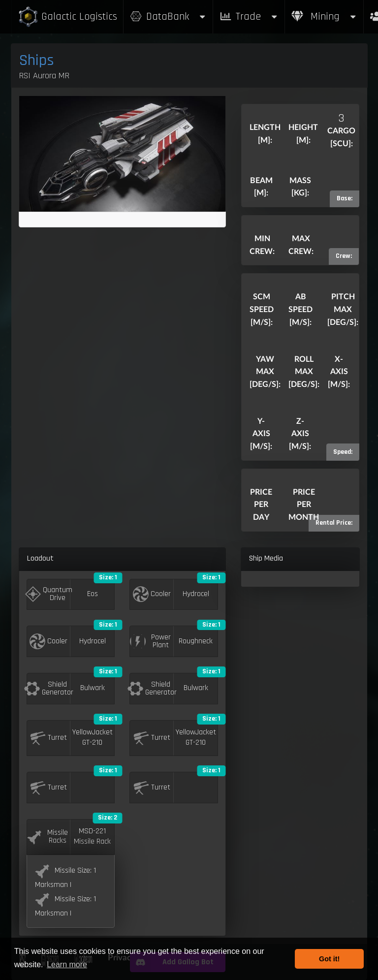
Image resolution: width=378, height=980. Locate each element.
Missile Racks (47, 837)
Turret (48, 738)
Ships (37, 60)
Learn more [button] (67, 964)
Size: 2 (108, 818)
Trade (249, 16)
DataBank (168, 16)
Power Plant (150, 641)
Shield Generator (49, 688)
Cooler (152, 594)
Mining (324, 16)
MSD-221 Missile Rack (92, 837)
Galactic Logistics (67, 17)
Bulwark (93, 688)
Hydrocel (196, 594)
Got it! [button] (329, 959)
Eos (93, 594)
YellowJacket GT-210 (93, 738)
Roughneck (196, 641)
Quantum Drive (49, 594)
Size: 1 (108, 577)
